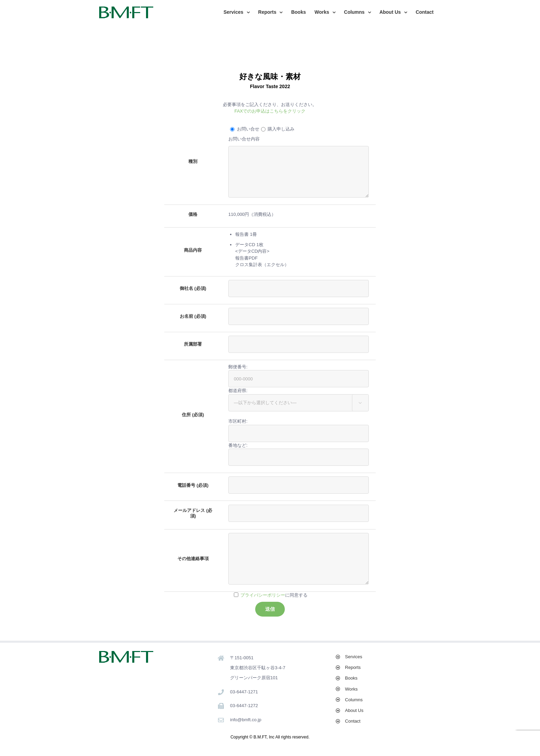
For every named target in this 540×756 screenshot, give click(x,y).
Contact (353, 721)
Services (354, 657)
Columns (354, 700)
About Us (354, 710)
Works (351, 689)
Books (351, 678)
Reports (353, 667)
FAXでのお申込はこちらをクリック (270, 111)
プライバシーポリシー (263, 595)
